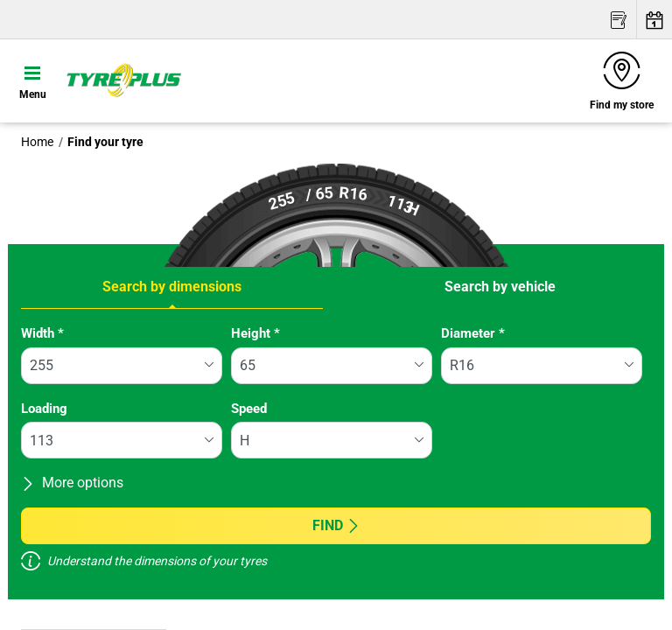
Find (336, 525)
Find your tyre (105, 142)
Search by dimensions (172, 287)
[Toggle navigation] (33, 80)
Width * (42, 333)
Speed (249, 409)
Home (37, 142)
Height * (255, 333)
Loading (44, 409)
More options (72, 483)
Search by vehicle (500, 287)
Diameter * (473, 333)
